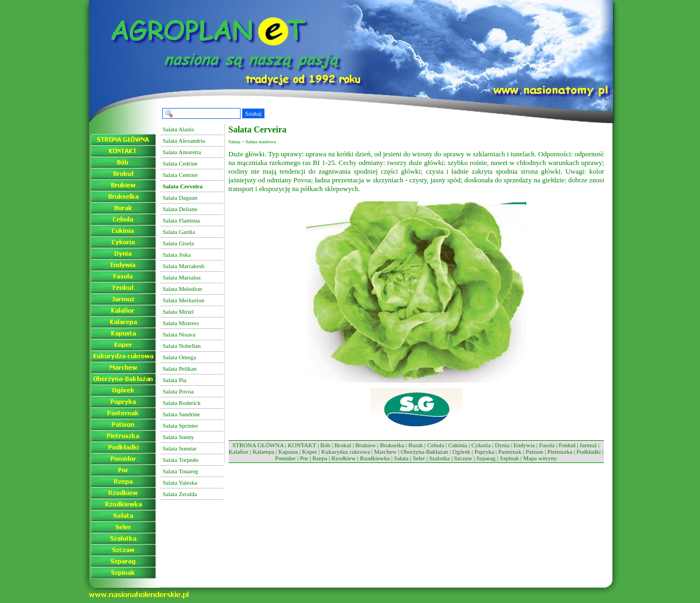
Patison (534, 452)
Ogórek (461, 452)
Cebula (436, 445)
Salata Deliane (180, 209)
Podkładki (589, 452)
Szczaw (463, 458)
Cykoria (481, 445)
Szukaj (254, 113)
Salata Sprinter (181, 426)
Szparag (486, 458)
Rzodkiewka (375, 458)
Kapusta (288, 452)
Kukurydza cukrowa (346, 452)
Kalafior (239, 452)
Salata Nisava (179, 334)
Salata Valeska (180, 483)
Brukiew (365, 445)
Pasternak (510, 452)
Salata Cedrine (180, 163)
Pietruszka (560, 452)
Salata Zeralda (180, 494)
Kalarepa (263, 452)
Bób (325, 445)
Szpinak (509, 458)
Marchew (386, 452)
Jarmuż (588, 445)
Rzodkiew (343, 458)
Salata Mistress (181, 323)
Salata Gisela (179, 243)
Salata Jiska (177, 255)
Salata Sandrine (182, 414)
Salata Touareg (181, 471)
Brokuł (343, 445)
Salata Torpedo (181, 460)
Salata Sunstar (180, 448)
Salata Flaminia (182, 220)
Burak (416, 445)
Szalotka (439, 458)
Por (304, 458)
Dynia (502, 445)
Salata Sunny (179, 437)
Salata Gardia (179, 232)
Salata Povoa (178, 391)
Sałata (401, 458)
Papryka (484, 452)
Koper (310, 452)
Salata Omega (179, 357)
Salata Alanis (179, 129)
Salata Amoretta (182, 152)
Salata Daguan (180, 198)
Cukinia (458, 445)
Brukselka (392, 445)
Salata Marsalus (182, 277)
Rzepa (320, 458)
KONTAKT (302, 445)
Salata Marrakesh (184, 266)
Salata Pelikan (180, 369)
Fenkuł (567, 445)
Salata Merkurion (184, 300)
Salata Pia (175, 380)
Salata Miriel (178, 312)
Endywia (524, 445)
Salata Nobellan (182, 346)
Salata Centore (180, 175)
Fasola (547, 445)
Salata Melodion (182, 289)
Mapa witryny (540, 458)
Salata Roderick (182, 403)
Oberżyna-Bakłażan (424, 452)
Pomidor (286, 458)
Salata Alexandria (184, 141)
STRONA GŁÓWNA (258, 445)
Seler (419, 458)
